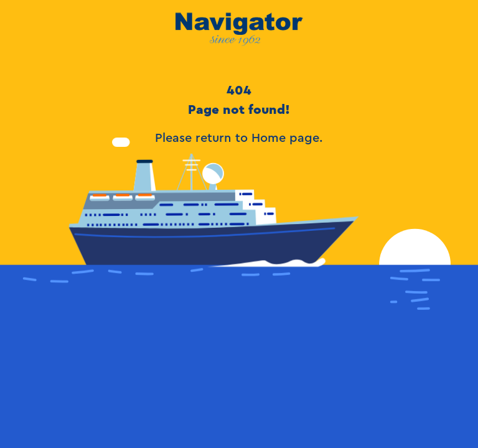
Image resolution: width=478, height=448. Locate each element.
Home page (285, 138)
